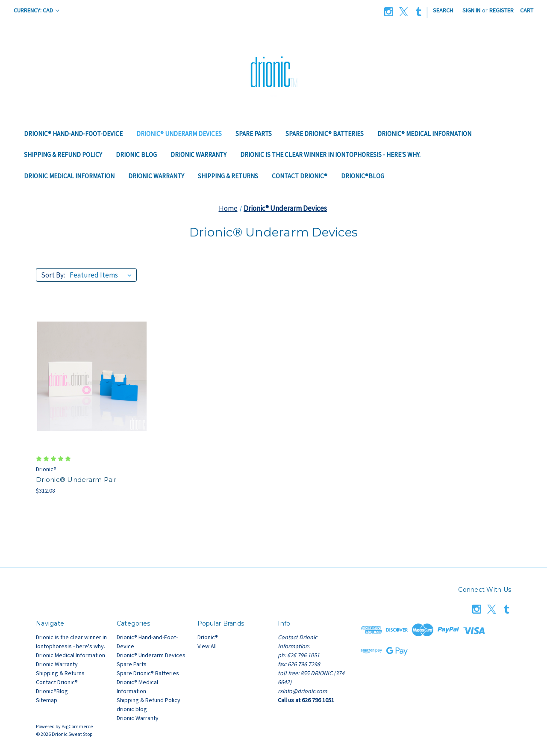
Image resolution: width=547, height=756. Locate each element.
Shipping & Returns (228, 176)
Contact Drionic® (300, 176)
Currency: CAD (36, 10)
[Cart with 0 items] (527, 10)
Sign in (471, 10)
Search (443, 10)
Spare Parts (254, 134)
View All (207, 646)
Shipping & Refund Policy (63, 155)
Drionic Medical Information (69, 176)
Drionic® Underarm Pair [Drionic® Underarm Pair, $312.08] (76, 480)
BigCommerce (77, 726)
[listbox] (102, 275)
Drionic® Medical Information (424, 134)
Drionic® (208, 637)
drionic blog (136, 155)
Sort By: (53, 275)
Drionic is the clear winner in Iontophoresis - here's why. (330, 155)
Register (501, 10)
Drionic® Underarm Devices (179, 134)
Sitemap (47, 700)
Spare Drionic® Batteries (325, 134)
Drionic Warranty (199, 155)
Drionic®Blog (363, 176)
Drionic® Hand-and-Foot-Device (73, 134)
